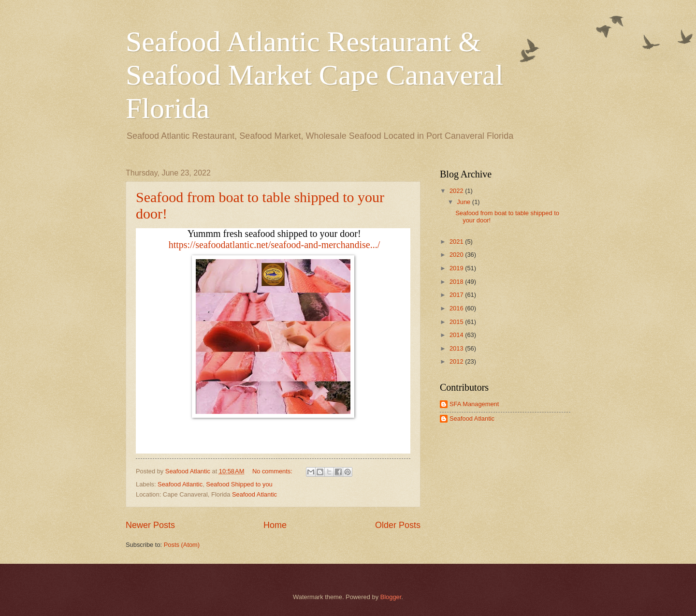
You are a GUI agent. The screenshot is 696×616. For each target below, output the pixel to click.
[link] (275, 245)
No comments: (273, 471)
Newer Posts (150, 525)
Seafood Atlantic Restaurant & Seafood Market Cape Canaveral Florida (314, 75)
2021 (457, 242)
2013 (457, 348)
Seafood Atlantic (180, 484)
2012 (457, 361)
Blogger (391, 597)
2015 (457, 322)
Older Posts (398, 525)
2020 (457, 255)
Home (275, 525)
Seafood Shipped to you (239, 484)
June (464, 202)
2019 (457, 268)
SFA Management (474, 404)
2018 (457, 282)
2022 (457, 191)
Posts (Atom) (182, 545)
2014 (457, 335)
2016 (457, 308)
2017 (457, 295)
